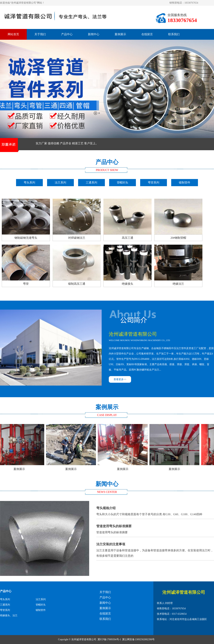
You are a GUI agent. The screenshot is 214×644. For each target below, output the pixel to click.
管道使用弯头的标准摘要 (155, 528)
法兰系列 (60, 183)
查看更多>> (120, 379)
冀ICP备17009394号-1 (109, 639)
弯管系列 (154, 183)
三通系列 (91, 183)
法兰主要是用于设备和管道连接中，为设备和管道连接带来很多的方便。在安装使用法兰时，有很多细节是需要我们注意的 (155, 549)
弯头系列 (29, 183)
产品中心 (67, 34)
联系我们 (174, 34)
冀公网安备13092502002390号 (138, 639)
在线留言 (147, 34)
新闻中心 (94, 34)
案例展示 (120, 34)
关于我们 (40, 34)
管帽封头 (123, 183)
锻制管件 (185, 183)
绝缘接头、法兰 (9, 615)
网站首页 (13, 34)
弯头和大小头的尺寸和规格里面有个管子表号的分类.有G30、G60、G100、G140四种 (155, 510)
